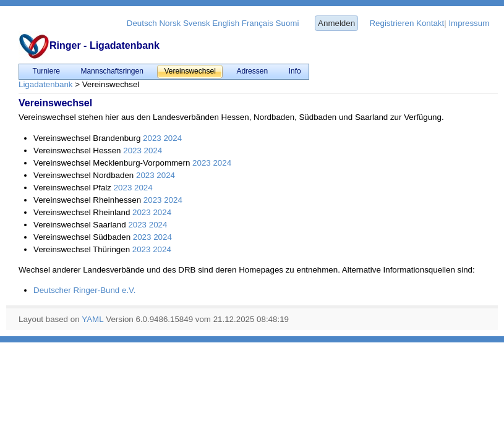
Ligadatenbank (45, 84)
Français (258, 23)
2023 (152, 138)
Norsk (170, 23)
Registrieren (391, 23)
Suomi (288, 23)
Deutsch (142, 23)
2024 (173, 138)
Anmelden (336, 23)
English (226, 23)
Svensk (197, 23)
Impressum (469, 23)
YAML (92, 319)
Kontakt (430, 23)
